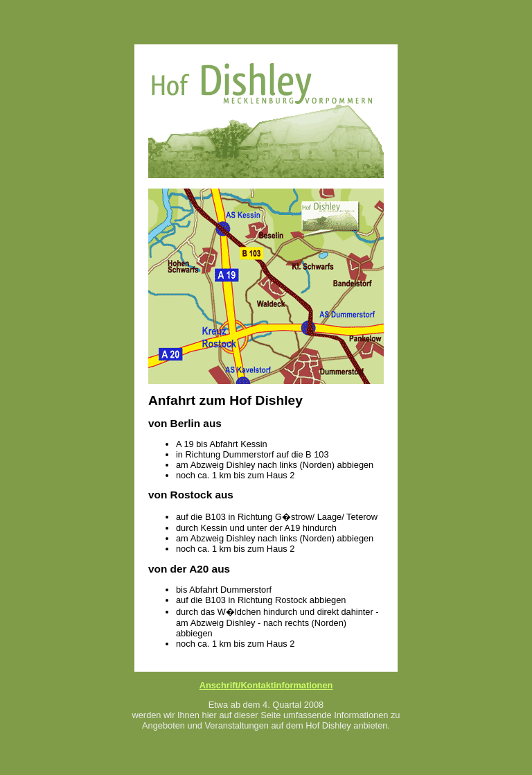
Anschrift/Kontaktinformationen (266, 685)
